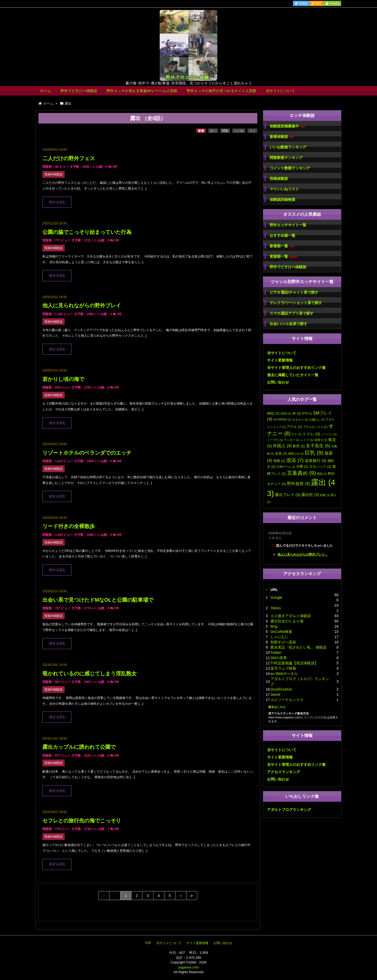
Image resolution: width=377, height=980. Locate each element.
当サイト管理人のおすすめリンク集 (296, 368)
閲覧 (225, 131)
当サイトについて (280, 91)
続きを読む (58, 202)
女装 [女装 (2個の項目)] (281, 453)
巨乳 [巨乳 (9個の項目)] (314, 453)
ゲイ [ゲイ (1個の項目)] (296, 434)
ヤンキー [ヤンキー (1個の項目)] (292, 440)
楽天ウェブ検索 (283, 668)
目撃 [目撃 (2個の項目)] (302, 467)
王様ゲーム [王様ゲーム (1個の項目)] (286, 467)
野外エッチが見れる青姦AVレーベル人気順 (142, 91)
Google (276, 597)
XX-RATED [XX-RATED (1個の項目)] (282, 419)
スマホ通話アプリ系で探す (292, 313)
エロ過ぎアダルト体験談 (291, 616)
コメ (252, 131)
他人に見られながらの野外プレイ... (302, 554)
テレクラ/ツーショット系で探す (296, 303)
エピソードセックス (287, 700)
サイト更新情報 (280, 360)
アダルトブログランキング (289, 810)
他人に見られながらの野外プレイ (82, 305)
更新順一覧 (284, 257)
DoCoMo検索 (281, 632)
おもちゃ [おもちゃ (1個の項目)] (300, 419)
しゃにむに (280, 637)
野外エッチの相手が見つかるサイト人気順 (221, 91)
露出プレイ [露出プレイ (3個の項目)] (288, 495)
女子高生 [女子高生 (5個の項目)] (318, 446)
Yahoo (276, 608)
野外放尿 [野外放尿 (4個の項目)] (298, 483)
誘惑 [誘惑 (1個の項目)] (322, 474)
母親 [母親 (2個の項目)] (279, 461)
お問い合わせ (278, 382)
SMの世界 (279, 658)
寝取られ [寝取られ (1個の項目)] (296, 454)
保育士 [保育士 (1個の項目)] (321, 440)
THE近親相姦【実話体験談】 (294, 663)
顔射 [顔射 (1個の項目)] (325, 495)
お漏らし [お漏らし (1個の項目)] (317, 419)
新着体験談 (282, 137)
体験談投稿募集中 (287, 126)
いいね (239, 131)
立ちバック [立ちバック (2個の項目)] (320, 467)
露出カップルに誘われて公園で (79, 747)
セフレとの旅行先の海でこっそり (82, 821)
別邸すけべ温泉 (283, 642)
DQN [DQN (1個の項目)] (286, 413)
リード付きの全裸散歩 (69, 526)
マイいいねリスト (284, 189)
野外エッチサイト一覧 (288, 225)
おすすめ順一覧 (282, 235)
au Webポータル (284, 674)
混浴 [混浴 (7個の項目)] (295, 460)
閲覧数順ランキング (286, 158)
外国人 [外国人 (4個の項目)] (282, 446)
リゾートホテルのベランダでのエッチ (87, 453)
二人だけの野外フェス (69, 158)
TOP (148, 943)
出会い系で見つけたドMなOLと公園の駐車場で (98, 600)
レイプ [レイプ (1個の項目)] (307, 440)
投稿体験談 (279, 179)
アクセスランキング (284, 772)
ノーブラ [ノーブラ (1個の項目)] (275, 440)
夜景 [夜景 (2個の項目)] (299, 446)
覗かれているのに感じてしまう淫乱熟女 (90, 674)
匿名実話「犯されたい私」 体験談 (298, 647)
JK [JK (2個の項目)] (296, 413)
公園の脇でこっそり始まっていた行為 (87, 232)
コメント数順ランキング (290, 168)
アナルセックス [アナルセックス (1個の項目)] (315, 427)
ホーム (46, 91)
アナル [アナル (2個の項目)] (294, 427)
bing (274, 626)
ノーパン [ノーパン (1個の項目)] (329, 434)
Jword (275, 694)
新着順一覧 (282, 246)
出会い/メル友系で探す (289, 324)
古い (213, 131)
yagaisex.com (188, 967)
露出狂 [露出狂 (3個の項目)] (310, 495)
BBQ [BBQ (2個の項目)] (273, 413)
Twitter (276, 653)
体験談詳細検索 (282, 200)
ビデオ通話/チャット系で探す (294, 292)
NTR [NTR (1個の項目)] (307, 413)
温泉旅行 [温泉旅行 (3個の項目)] (315, 461)
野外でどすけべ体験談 (79, 91)
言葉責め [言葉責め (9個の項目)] (301, 473)
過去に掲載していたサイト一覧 (293, 375)
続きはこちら (277, 707)
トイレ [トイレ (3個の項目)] (311, 434)
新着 (201, 131)
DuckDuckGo (281, 689)
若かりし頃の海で (63, 379)
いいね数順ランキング (288, 147)
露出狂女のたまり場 (287, 621)
